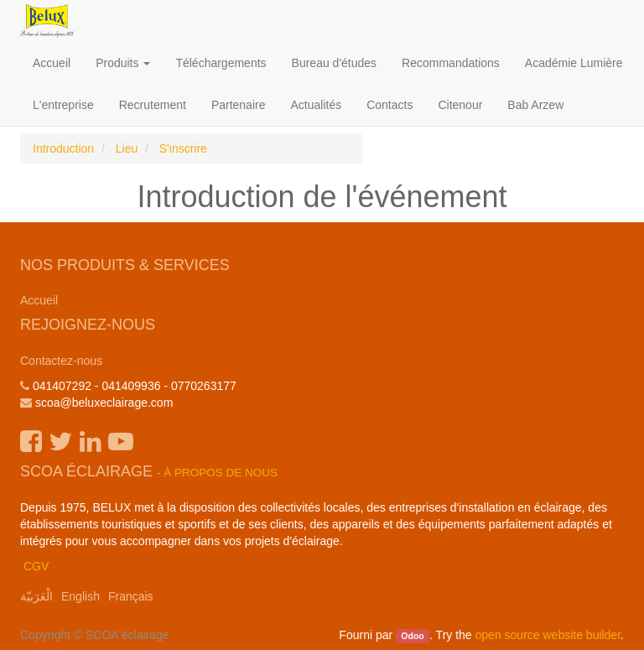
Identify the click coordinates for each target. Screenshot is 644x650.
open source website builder (548, 635)
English (80, 596)
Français (131, 596)
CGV (36, 566)
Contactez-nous (61, 361)
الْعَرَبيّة (36, 596)
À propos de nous (221, 473)
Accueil (39, 300)
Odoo (412, 636)
